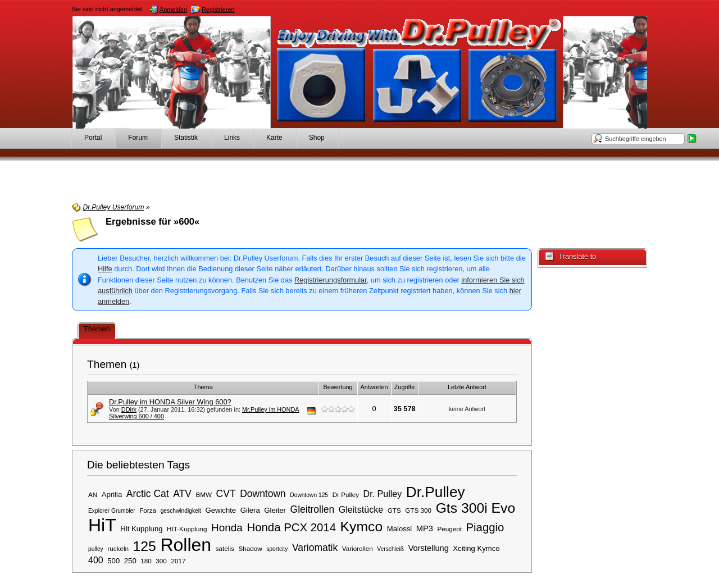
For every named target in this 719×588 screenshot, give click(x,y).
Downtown (263, 494)
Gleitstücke (361, 509)
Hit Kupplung (141, 529)
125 (145, 546)
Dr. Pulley (383, 494)
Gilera (250, 510)
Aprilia (112, 494)
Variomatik (315, 548)
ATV (182, 494)
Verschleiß (390, 549)
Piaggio (485, 527)
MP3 (425, 528)
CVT (226, 494)
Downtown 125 (309, 495)
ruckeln (118, 548)
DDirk (129, 409)
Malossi (400, 529)
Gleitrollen (313, 509)
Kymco (362, 527)
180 (146, 561)
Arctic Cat (148, 494)
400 (96, 560)
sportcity (277, 549)
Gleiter (275, 510)
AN (93, 494)
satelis (225, 548)
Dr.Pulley (436, 492)
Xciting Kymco (476, 548)
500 (113, 561)
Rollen (186, 545)
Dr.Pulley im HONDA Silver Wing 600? (170, 402)
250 (130, 561)
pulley (96, 549)
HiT (102, 525)
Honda (227, 528)
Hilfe (105, 269)
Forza (148, 510)
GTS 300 (418, 510)
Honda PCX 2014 (291, 527)
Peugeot (449, 529)
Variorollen (358, 548)
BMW (204, 494)
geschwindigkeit (181, 511)
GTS (394, 510)
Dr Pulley (346, 494)
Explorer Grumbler (112, 511)
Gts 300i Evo (476, 508)
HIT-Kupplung (187, 529)
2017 (178, 561)
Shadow (250, 548)
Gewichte (220, 510)
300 (161, 561)
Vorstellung (429, 548)
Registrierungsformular (331, 280)
